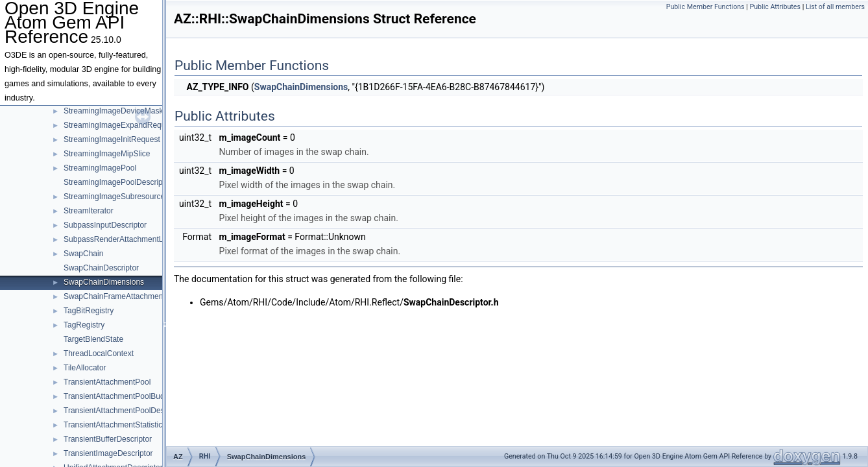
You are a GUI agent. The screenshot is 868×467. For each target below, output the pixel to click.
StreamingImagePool (100, 168)
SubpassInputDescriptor (105, 225)
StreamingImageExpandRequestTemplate (136, 125)
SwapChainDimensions (104, 282)
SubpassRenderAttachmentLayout (123, 239)
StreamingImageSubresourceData (122, 197)
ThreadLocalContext (99, 353)
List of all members (835, 7)
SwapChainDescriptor (101, 268)
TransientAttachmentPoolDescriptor (125, 411)
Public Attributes (775, 7)
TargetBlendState (93, 339)
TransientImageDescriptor (108, 453)
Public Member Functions (705, 7)
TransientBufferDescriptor (108, 439)
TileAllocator (85, 368)
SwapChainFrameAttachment (115, 296)
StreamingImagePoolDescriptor (118, 182)
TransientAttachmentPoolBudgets (121, 396)
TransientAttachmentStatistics (115, 425)
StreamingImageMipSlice (107, 154)
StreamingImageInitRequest (112, 139)
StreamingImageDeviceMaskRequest (128, 111)
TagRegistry (84, 325)
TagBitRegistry (89, 311)
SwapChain (83, 254)
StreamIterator (89, 211)
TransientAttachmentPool (107, 382)
